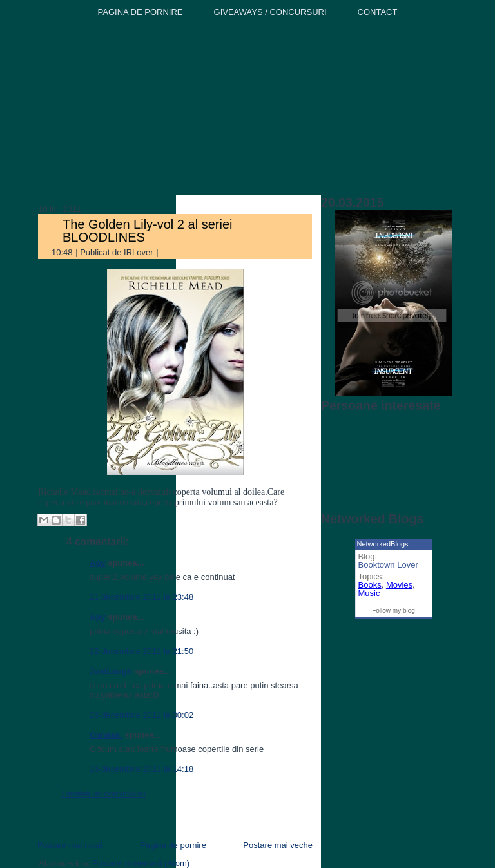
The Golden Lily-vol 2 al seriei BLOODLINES (147, 231)
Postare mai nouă (70, 845)
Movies (399, 585)
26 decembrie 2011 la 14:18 (141, 769)
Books (370, 585)
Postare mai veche (278, 845)
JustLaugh (111, 671)
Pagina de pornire (173, 845)
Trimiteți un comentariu (103, 794)
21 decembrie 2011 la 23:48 (141, 597)
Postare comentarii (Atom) (141, 863)
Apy (98, 563)
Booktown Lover (388, 565)
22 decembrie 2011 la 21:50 (141, 651)
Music (369, 593)
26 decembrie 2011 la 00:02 (141, 715)
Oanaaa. (106, 735)
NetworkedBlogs (383, 544)
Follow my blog (393, 611)
